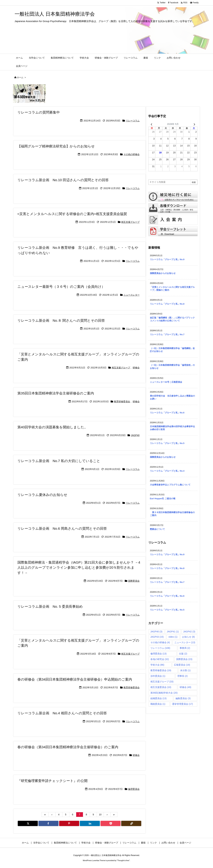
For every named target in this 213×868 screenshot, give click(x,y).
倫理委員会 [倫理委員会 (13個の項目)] (159, 654)
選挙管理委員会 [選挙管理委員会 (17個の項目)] (183, 704)
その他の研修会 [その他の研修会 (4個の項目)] (160, 642)
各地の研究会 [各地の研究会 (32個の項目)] (160, 659)
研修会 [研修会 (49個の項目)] (185, 687)
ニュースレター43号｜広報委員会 (166, 382)
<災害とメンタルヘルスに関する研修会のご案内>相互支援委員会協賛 (72, 214)
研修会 (136, 368)
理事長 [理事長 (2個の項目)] (183, 676)
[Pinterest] (69, 823)
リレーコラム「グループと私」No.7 (167, 334)
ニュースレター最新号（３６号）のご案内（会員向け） (61, 287)
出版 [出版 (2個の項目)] (183, 654)
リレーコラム (133, 121)
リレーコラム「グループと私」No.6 (167, 413)
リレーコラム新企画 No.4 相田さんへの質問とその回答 (62, 713)
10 (100, 815)
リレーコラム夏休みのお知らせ (42, 495)
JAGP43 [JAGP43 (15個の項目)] (157, 637)
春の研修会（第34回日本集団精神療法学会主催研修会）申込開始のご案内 (75, 679)
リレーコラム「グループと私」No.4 (167, 471)
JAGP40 (135, 435)
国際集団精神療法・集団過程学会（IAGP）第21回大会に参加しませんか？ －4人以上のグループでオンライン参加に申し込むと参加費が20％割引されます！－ (79, 568)
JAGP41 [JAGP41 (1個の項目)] (173, 632)
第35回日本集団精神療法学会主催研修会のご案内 (56, 393)
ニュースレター (132, 295)
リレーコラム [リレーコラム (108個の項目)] (160, 648)
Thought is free (123, 860)
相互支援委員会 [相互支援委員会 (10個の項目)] (161, 687)
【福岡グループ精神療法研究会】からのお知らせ (56, 146)
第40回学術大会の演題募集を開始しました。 (53, 427)
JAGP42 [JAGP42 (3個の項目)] (189, 632)
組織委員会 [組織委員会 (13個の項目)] (159, 698)
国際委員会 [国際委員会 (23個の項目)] (184, 659)
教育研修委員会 (122, 402)
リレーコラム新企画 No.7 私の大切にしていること (59, 461)
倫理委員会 (134, 789)
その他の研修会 (132, 154)
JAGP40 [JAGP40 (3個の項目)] (156, 632)
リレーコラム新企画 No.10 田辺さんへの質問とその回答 (63, 180)
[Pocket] (111, 823)
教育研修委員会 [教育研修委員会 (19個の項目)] (161, 670)
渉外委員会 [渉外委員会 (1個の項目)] (158, 676)
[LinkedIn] (90, 823)
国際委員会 (134, 581)
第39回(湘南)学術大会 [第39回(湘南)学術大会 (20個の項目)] (164, 693)
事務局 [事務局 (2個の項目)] (185, 648)
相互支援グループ (130, 222)
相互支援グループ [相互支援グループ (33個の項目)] (162, 682)
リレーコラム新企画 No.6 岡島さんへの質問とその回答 (62, 528)
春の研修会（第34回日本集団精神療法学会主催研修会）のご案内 (68, 747)
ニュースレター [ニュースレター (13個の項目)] (185, 642)
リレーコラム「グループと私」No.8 (167, 304)
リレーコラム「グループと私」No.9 (167, 259)
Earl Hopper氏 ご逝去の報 (163, 499)
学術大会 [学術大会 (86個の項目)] (157, 665)
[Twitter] (28, 823)
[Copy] (131, 823)
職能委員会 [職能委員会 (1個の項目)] (158, 704)
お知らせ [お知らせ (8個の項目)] (188, 637)
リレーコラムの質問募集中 (39, 112)
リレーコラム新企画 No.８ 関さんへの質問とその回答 (61, 320)
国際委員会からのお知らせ (163, 273)
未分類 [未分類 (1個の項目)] (185, 670)
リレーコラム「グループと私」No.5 (167, 443)
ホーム (20, 77)
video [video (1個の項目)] (173, 637)
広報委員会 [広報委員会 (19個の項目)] (182, 665)
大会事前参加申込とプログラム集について (170, 485)
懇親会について (157, 529)
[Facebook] (48, 823)
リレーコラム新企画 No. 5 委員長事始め (50, 606)
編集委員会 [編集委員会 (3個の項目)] (183, 698)
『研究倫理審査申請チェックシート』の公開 (52, 781)
